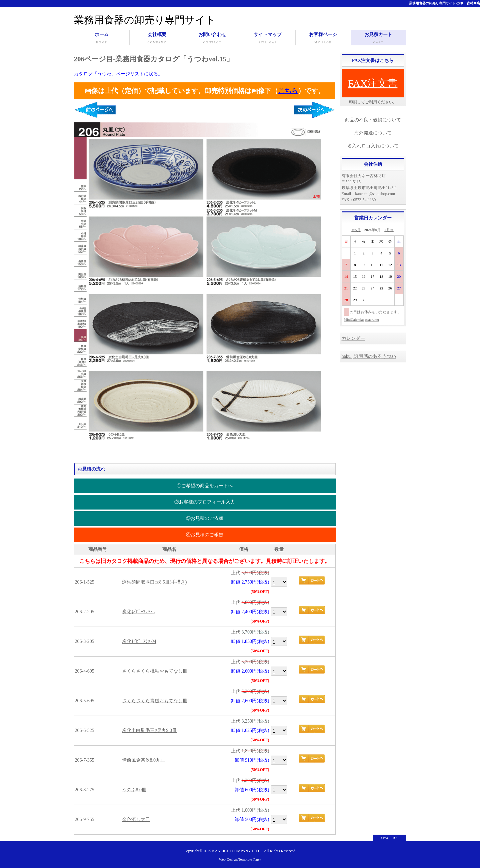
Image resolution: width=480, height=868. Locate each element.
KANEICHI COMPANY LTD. (236, 851)
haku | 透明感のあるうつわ (369, 356)
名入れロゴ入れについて (373, 146)
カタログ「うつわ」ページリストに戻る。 (118, 74)
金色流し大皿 (136, 819)
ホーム (102, 39)
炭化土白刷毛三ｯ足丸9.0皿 (149, 730)
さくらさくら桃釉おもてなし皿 (155, 671)
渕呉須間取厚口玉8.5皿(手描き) (154, 582)
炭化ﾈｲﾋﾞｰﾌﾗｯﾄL (139, 612)
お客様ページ (323, 39)
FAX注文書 (373, 83)
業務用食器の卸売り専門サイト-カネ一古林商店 (444, 3)
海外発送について (373, 133)
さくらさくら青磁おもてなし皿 (155, 701)
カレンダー (353, 338)
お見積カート (378, 39)
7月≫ (389, 230)
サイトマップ (268, 39)
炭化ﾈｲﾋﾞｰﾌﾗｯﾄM (139, 641)
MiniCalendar (354, 319)
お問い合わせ (212, 39)
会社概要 (157, 39)
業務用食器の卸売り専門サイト (145, 20)
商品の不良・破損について (373, 120)
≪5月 (356, 230)
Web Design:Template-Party (240, 859)
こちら (288, 91)
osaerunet (372, 319)
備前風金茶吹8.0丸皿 (144, 760)
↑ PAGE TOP (390, 838)
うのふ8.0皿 (134, 790)
